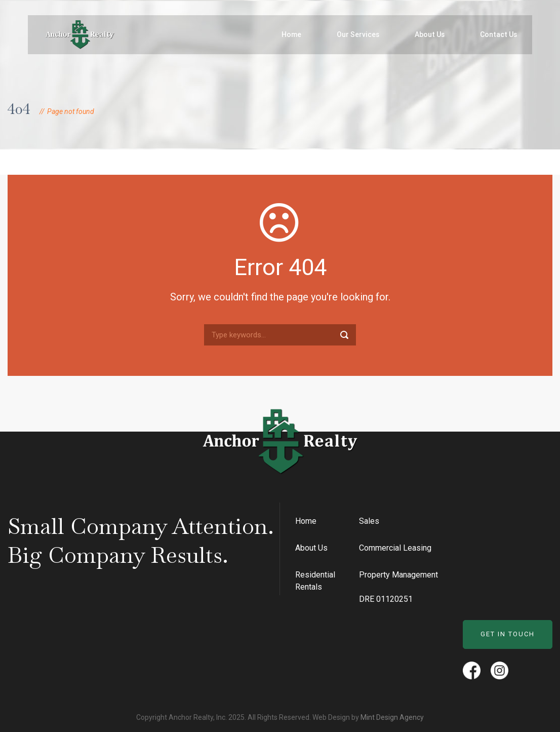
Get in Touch (508, 634)
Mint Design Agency (392, 717)
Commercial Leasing (395, 548)
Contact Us (498, 34)
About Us (430, 34)
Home (291, 34)
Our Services (358, 34)
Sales (369, 521)
